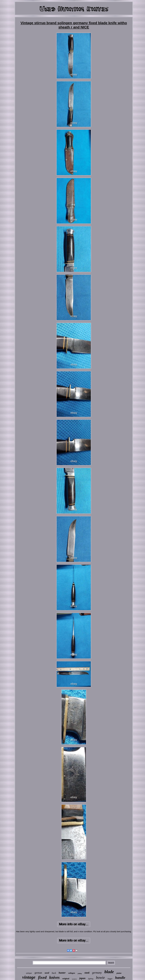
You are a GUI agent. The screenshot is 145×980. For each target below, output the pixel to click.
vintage (29, 977)
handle (120, 978)
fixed (42, 977)
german (38, 973)
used (47, 973)
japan (82, 978)
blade (109, 972)
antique (29, 973)
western (74, 979)
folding (80, 974)
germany (97, 973)
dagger (110, 979)
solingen (72, 973)
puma (119, 973)
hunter (62, 973)
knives (54, 977)
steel (87, 973)
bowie (100, 978)
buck (54, 973)
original (66, 978)
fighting (91, 979)
